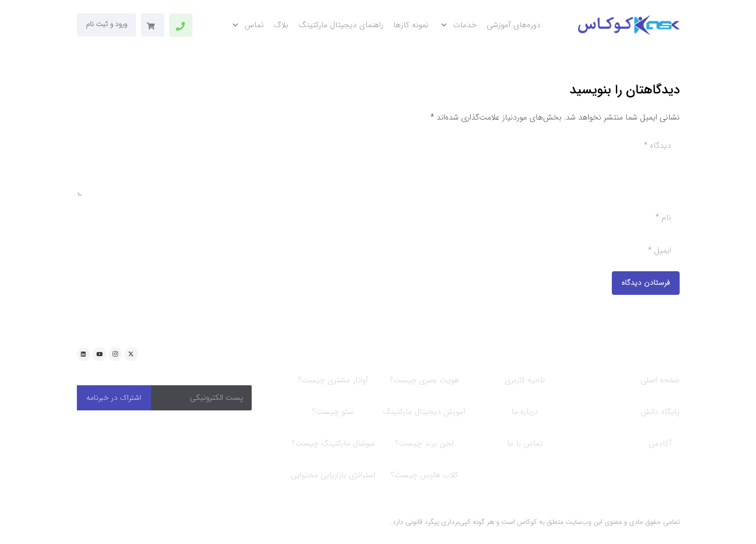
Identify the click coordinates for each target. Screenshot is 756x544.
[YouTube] (99, 354)
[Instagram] (116, 354)
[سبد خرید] (151, 26)
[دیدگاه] (378, 165)
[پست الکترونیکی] (201, 398)
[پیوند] (180, 26)
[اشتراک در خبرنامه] (114, 398)
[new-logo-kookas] (629, 25)
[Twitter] (131, 354)
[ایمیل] (378, 251)
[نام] (378, 217)
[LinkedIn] (84, 354)
